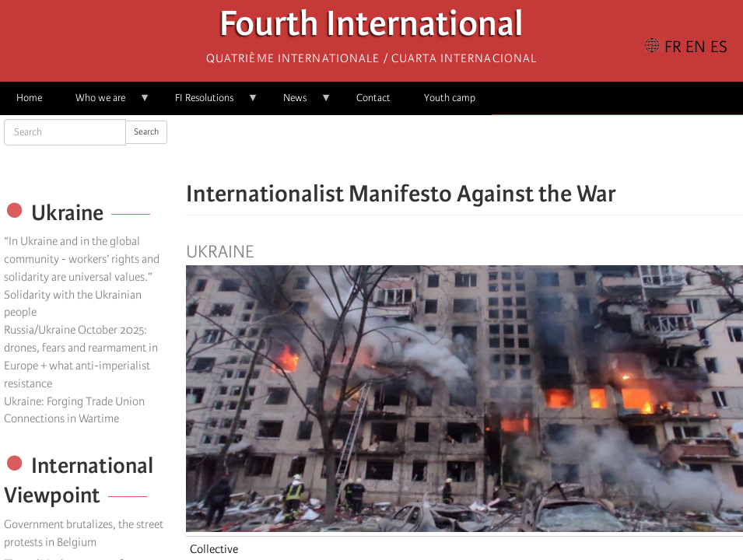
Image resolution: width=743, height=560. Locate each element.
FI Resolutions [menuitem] (209, 103)
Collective (214, 549)
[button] (508, 148)
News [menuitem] (299, 103)
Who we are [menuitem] (105, 103)
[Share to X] (443, 148)
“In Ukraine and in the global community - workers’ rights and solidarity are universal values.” (82, 259)
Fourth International (371, 28)
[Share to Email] (486, 148)
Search (146, 132)
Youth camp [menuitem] (450, 98)
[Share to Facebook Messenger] (464, 148)
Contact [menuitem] (373, 98)
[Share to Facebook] (421, 148)
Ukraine (220, 252)
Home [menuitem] (29, 98)
